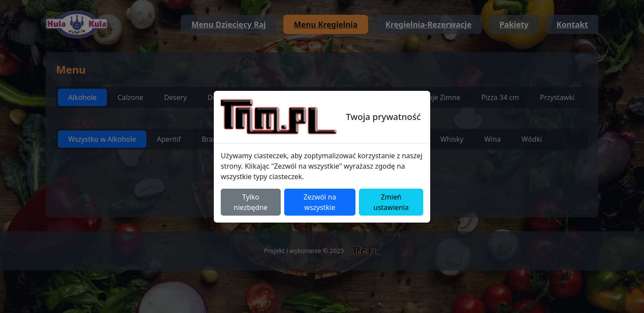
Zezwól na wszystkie (320, 202)
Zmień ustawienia (391, 202)
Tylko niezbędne (251, 202)
